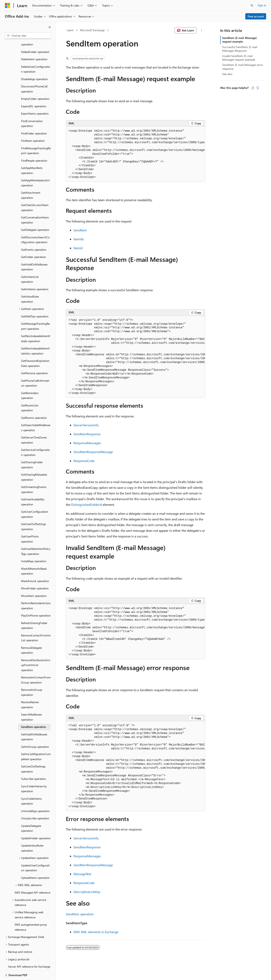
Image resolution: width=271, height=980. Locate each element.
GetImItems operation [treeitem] (35, 275)
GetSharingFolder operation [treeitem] (32, 451)
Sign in (262, 5)
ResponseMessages (87, 443)
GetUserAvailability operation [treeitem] (33, 488)
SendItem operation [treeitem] (34, 713)
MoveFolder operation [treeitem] (35, 574)
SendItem (80, 230)
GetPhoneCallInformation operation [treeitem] (35, 369)
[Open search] (252, 5)
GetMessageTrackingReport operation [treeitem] (35, 312)
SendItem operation (80, 914)
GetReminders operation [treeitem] (30, 381)
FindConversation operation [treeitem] (32, 110)
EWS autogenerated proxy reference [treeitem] (31, 913)
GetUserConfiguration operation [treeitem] (35, 500)
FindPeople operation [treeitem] (34, 147)
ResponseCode (84, 461)
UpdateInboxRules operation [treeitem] (32, 834)
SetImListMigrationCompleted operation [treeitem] (36, 743)
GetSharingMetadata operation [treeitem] (34, 463)
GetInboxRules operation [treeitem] (30, 285)
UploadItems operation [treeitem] (35, 864)
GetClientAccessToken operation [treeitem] (35, 193)
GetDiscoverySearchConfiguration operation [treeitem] (35, 226)
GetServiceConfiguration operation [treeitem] (35, 438)
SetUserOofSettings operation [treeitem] (33, 755)
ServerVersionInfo (86, 425)
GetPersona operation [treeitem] (35, 359)
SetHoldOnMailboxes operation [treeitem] (34, 723)
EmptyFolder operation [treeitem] (35, 85)
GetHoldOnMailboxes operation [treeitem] (34, 253)
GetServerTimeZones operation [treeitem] (34, 426)
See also (227, 74)
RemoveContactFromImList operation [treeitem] (36, 624)
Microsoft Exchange (92, 30)
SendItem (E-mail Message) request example (240, 40)
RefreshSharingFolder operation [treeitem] (34, 611)
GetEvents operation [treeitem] (34, 236)
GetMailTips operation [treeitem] (35, 302)
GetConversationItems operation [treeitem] (35, 206)
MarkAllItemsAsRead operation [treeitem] (34, 557)
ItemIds (79, 239)
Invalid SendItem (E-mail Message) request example (239, 58)
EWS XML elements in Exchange (96, 932)
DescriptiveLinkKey (87, 892)
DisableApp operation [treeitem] (34, 65)
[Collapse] (50, 27)
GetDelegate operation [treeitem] (35, 216)
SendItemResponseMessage (93, 452)
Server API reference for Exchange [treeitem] (29, 953)
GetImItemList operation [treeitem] (30, 265)
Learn (70, 30)
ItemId (78, 248)
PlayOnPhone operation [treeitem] (36, 601)
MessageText (82, 874)
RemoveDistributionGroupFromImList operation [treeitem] (36, 651)
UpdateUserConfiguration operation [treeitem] (35, 854)
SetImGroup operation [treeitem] (35, 733)
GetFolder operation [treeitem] (34, 243)
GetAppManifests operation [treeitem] (32, 156)
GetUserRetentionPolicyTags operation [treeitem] (36, 537)
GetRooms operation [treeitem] (34, 404)
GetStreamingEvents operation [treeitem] (34, 475)
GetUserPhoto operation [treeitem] (30, 525)
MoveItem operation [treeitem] (34, 582)
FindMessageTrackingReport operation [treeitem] (36, 137)
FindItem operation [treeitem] (33, 127)
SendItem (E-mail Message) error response (243, 67)
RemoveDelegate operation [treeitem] (31, 636)
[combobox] (28, 36)
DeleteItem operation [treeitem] (34, 45)
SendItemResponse (87, 434)
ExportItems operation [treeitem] (35, 99)
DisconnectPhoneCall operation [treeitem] (34, 75)
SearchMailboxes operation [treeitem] (31, 703)
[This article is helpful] (253, 88)
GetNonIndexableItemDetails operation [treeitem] (36, 325)
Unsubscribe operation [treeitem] (35, 804)
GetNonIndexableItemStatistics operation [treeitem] (35, 337)
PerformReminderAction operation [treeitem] (36, 592)
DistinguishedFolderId (86, 505)
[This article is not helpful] (258, 88)
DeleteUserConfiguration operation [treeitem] (36, 55)
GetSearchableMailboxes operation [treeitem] (36, 414)
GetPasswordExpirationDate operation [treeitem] (35, 349)
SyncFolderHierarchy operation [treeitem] (34, 775)
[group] (135, 154)
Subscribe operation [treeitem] (34, 765)
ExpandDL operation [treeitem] (34, 92)
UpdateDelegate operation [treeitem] (31, 814)
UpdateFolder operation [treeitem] (36, 824)
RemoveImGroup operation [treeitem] (32, 678)
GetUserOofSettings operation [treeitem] (34, 513)
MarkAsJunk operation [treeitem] (35, 567)
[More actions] (202, 30)
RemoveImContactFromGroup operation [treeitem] (36, 666)
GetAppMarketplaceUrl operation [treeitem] (35, 169)
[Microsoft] (7, 5)
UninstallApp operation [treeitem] (35, 797)
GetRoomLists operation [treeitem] (30, 394)
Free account (256, 16)
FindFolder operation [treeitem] (34, 119)
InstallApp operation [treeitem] (34, 547)
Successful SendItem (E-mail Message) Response (240, 49)
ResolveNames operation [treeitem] (30, 691)
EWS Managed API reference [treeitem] (32, 878)
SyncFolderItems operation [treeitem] (31, 787)
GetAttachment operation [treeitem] (31, 181)
